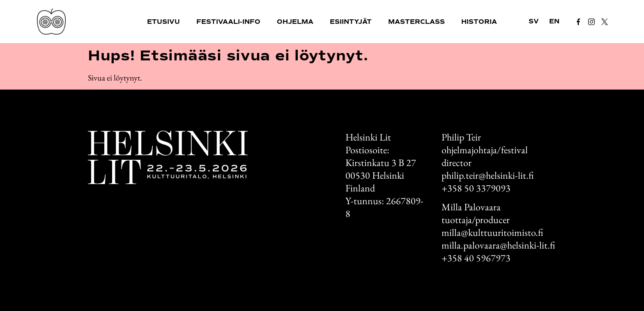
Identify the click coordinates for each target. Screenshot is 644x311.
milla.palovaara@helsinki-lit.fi (498, 245)
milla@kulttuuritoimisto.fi (492, 232)
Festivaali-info (228, 22)
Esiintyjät (351, 22)
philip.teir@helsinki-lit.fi (488, 175)
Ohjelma (295, 22)
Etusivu (163, 22)
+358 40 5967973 (476, 258)
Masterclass (416, 22)
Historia (479, 22)
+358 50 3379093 (476, 188)
